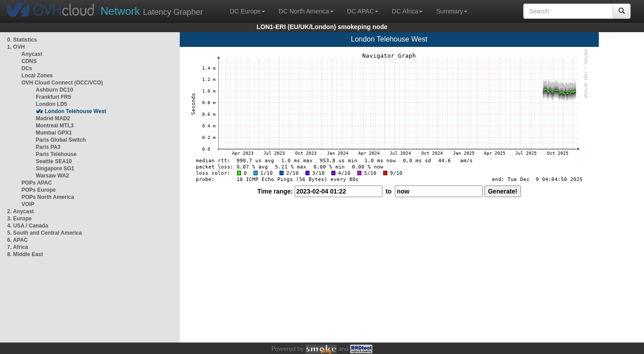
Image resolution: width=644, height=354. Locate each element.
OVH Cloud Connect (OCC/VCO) (62, 83)
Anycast (32, 54)
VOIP (28, 204)
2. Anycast (21, 211)
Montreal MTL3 (55, 126)
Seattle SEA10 (54, 161)
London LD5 (51, 104)
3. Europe (19, 219)
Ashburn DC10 (54, 90)
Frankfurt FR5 (53, 97)
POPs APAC (37, 183)
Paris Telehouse (56, 154)
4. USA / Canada (28, 226)
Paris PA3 (48, 147)
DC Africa (407, 11)
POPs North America (48, 197)
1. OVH (16, 47)
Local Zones (37, 76)
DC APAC (363, 11)
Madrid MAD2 (53, 118)
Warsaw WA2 (52, 176)
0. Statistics (22, 40)
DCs (27, 68)
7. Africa (18, 247)
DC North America (306, 11)
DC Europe (248, 11)
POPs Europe (39, 190)
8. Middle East (25, 254)
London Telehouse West (76, 111)
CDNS (29, 61)
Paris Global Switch (61, 140)
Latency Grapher (152, 11)
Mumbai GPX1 (54, 133)
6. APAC (17, 240)
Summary (452, 11)
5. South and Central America (44, 233)
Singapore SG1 (55, 169)
